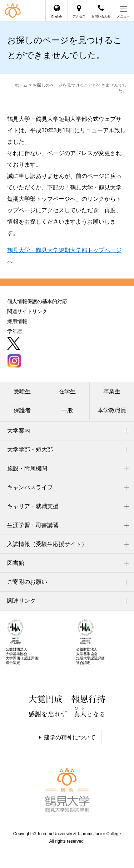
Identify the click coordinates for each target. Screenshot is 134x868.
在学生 (67, 391)
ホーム (21, 85)
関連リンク (21, 601)
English (57, 16)
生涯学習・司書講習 (33, 525)
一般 (67, 410)
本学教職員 (112, 410)
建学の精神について (70, 737)
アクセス (79, 16)
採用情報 (17, 321)
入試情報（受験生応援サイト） (47, 544)
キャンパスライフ (30, 487)
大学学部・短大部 (30, 450)
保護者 (22, 410)
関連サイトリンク (27, 311)
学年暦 (15, 331)
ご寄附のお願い (27, 582)
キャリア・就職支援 (33, 506)
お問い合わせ (101, 16)
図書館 (16, 563)
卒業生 (112, 391)
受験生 (22, 391)
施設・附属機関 (27, 468)
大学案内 (19, 431)
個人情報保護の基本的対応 (37, 301)
